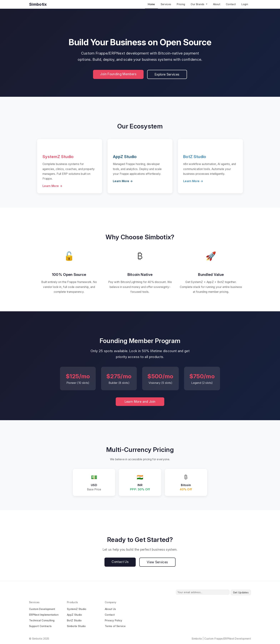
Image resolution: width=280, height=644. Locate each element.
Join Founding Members (118, 74)
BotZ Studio (74, 620)
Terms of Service (115, 626)
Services (166, 4)
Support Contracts (40, 626)
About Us (110, 609)
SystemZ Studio (77, 609)
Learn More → (52, 186)
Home (151, 4)
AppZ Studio (75, 615)
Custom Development (42, 609)
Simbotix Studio (76, 626)
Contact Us (120, 562)
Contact (231, 4)
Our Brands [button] (198, 4)
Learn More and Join (140, 402)
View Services (157, 562)
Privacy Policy (113, 620)
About (217, 4)
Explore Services (167, 74)
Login (245, 4)
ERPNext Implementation (44, 615)
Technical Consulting (42, 620)
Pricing (181, 4)
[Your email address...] (203, 592)
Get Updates (241, 592)
